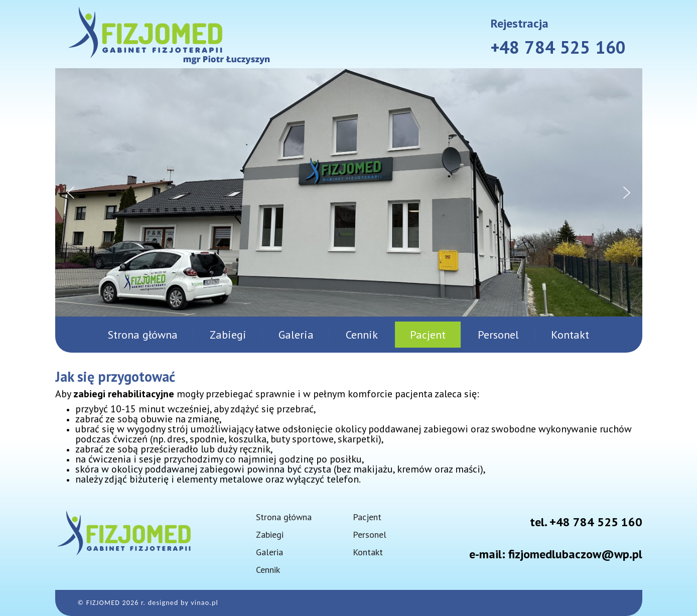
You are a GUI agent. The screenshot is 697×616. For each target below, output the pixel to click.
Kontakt (570, 335)
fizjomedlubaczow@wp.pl (575, 554)
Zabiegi (228, 335)
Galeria (296, 335)
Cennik (362, 335)
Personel (498, 335)
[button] (71, 193)
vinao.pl (204, 603)
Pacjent (428, 335)
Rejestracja (520, 23)
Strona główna (143, 335)
